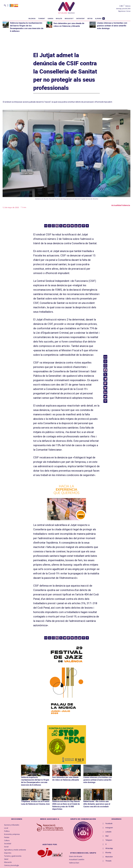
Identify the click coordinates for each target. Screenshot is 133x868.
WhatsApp (109, 848)
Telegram (109, 840)
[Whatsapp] (50, 226)
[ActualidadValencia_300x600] (66, 680)
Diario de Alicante (76, 856)
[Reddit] (80, 226)
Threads (108, 861)
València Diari (74, 863)
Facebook (109, 824)
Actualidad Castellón (77, 860)
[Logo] (66, 8)
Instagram (109, 828)
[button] (5, 5)
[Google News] (46, 226)
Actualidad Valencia (121, 205)
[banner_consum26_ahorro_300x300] (66, 501)
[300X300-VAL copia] (66, 745)
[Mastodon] (68, 226)
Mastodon (109, 857)
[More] (87, 226)
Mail (107, 836)
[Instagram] (53, 226)
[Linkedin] (76, 226)
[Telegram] (65, 226)
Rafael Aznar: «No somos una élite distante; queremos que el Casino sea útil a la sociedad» (97, 804)
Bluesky (108, 853)
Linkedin (108, 832)
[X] (61, 226)
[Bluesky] (72, 226)
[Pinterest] (83, 226)
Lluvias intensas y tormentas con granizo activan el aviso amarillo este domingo (112, 26)
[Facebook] (57, 226)
